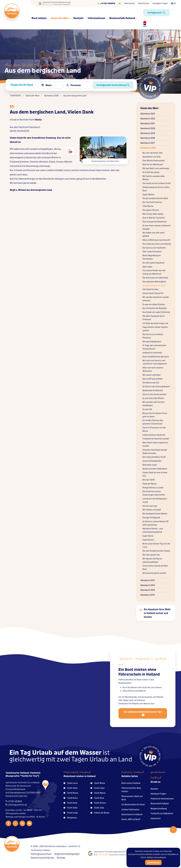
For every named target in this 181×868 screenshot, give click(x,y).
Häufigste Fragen (160, 3)
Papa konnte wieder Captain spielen (155, 329)
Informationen (98, 18)
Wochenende (131, 699)
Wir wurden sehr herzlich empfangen (154, 404)
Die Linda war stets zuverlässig (157, 244)
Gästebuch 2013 (148, 590)
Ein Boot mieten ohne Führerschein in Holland (139, 674)
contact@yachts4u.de (17, 805)
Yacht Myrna (98, 793)
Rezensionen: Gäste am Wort (132, 798)
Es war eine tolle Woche (153, 398)
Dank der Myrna (150, 484)
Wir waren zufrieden (152, 375)
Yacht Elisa (97, 798)
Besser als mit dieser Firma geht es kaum (155, 415)
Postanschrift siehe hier (16, 796)
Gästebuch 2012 (148, 595)
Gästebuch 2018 (148, 138)
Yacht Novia (71, 793)
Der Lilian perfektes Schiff (154, 457)
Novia (38, 120)
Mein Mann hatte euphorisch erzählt (155, 444)
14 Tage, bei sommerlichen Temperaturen (154, 347)
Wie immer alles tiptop (153, 214)
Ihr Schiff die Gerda (151, 172)
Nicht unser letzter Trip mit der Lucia (156, 545)
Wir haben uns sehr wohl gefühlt (153, 234)
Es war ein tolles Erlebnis (154, 305)
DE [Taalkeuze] (173, 3)
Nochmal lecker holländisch (155, 469)
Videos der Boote (100, 813)
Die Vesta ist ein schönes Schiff (157, 183)
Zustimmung (153, 863)
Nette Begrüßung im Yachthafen (152, 257)
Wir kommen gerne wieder (154, 573)
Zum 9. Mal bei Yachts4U (154, 218)
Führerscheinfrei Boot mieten (131, 790)
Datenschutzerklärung (42, 858)
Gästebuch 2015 (148, 580)
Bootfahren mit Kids (152, 157)
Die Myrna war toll (151, 383)
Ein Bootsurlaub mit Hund (133, 805)
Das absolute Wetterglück (154, 282)
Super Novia (148, 536)
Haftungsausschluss (41, 854)
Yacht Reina (98, 783)
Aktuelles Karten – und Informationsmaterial (153, 530)
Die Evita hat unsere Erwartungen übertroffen (154, 493)
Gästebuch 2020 (148, 128)
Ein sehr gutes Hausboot (153, 263)
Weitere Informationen (156, 857)
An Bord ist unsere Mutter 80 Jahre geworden (155, 523)
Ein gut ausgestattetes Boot (155, 198)
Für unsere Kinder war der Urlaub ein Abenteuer (154, 272)
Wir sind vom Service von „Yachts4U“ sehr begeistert (155, 362)
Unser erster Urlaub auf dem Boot (155, 568)
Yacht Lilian (98, 788)
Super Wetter (148, 195)
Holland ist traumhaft (152, 353)
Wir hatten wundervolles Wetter (154, 178)
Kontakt (80, 18)
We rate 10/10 (149, 480)
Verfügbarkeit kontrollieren (113, 85)
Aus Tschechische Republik (154, 308)
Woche (160, 699)
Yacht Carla (70, 788)
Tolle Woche (148, 206)
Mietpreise (70, 818)
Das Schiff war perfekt (152, 379)
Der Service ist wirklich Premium (153, 336)
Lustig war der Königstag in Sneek (155, 500)
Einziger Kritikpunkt (151, 518)
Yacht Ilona (70, 803)
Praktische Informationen (162, 799)
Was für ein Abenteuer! (153, 165)
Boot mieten (40, 18)
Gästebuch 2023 (148, 114)
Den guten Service (151, 210)
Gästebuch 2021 (148, 124)
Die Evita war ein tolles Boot (155, 278)
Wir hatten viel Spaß (152, 510)
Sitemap (61, 858)
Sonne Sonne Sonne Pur (153, 293)
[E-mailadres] (120, 3)
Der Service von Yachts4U (154, 248)
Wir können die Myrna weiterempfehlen (152, 560)
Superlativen (148, 540)
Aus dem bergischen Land (154, 286)
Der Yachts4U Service (152, 202)
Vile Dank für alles (151, 289)
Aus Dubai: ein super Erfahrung (156, 312)
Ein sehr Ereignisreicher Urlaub (156, 551)
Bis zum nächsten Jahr (153, 153)
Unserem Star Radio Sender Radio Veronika (155, 452)
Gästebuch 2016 (148, 148)
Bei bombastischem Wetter (155, 514)
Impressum (156, 818)
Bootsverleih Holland (124, 18)
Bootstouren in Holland (132, 815)
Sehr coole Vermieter (152, 252)
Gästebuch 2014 (148, 585)
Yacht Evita (71, 798)
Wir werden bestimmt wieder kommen (156, 299)
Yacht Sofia (70, 808)
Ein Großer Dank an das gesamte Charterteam (153, 422)
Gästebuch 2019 (148, 133)
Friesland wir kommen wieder (156, 439)
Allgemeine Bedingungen (67, 854)
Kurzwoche (147, 699)
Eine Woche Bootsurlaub (153, 161)
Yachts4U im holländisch (162, 814)
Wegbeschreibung (159, 809)
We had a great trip (151, 555)
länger (126, 703)
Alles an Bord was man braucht (156, 240)
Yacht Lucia (71, 783)
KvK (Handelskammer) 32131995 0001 (23, 793)
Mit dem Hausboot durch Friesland (154, 318)
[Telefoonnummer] (106, 3)
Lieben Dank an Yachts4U (154, 435)
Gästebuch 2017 (147, 143)
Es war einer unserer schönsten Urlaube (156, 227)
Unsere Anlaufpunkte (152, 461)
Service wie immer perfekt (154, 394)
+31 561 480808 (15, 801)
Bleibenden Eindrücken (153, 391)
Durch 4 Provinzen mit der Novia (154, 429)
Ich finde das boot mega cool (155, 323)
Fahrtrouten (130, 3)
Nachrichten (144, 3)
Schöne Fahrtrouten (130, 810)
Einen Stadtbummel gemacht (156, 357)
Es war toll (147, 409)
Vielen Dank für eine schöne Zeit (155, 474)
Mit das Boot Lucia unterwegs (156, 168)
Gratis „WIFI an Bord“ (131, 819)
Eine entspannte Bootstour (155, 222)
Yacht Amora (98, 803)
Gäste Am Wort (61, 18)
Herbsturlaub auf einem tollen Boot (156, 189)
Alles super (147, 267)
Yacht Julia (97, 808)
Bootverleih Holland (160, 804)
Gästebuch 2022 (148, 119)
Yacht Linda (71, 813)
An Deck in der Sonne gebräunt (156, 387)
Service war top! (150, 506)
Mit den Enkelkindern (152, 342)
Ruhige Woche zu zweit (153, 488)
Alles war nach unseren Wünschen (153, 369)
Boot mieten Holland (131, 783)
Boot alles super (150, 465)
